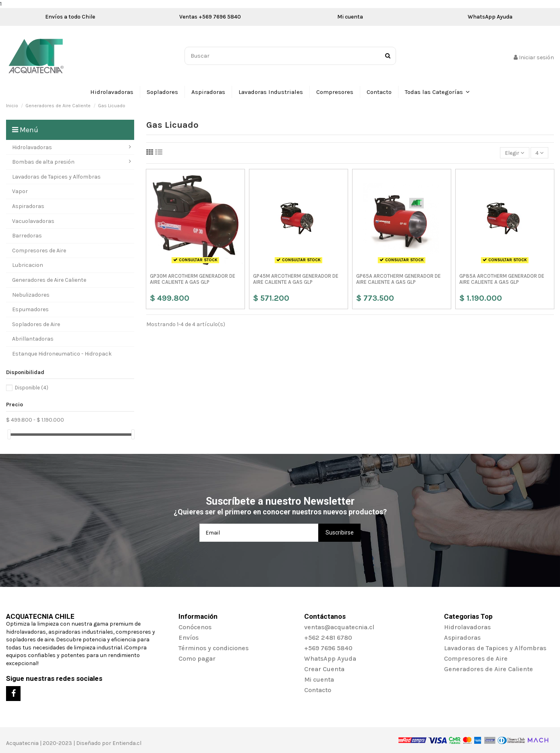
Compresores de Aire (476, 658)
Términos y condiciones (214, 648)
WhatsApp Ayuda (490, 17)
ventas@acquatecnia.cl (339, 627)
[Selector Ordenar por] (514, 153)
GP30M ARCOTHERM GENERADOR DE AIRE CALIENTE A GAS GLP (193, 279)
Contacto (318, 690)
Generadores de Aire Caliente (488, 669)
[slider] (9, 434)
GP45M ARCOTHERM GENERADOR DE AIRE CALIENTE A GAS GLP (296, 279)
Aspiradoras (462, 638)
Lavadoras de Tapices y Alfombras (495, 648)
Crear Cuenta (324, 669)
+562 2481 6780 (328, 638)
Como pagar (197, 658)
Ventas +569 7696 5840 (210, 17)
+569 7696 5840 (328, 648)
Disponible (32, 388)
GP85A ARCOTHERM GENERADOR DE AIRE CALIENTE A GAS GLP (502, 279)
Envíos (189, 638)
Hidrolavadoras (467, 627)
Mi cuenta (350, 17)
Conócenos (195, 627)
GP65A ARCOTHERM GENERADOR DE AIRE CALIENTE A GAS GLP (398, 279)
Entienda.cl (127, 743)
